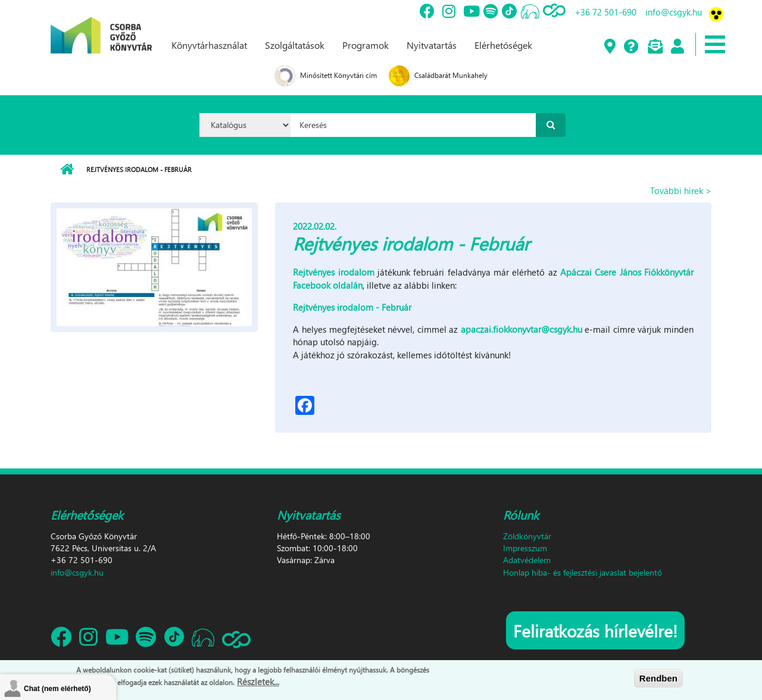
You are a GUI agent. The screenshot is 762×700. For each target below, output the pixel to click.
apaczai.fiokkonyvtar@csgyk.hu (521, 329)
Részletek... (258, 682)
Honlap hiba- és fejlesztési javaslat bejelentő (583, 572)
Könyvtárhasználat (209, 45)
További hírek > (681, 190)
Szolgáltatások (295, 45)
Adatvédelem (527, 560)
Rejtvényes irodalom (333, 272)
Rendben (658, 678)
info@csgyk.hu (674, 12)
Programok (366, 45)
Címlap (67, 170)
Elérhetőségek (503, 45)
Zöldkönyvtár (527, 536)
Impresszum (525, 548)
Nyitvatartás (432, 45)
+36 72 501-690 (605, 12)
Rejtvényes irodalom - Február (352, 307)
